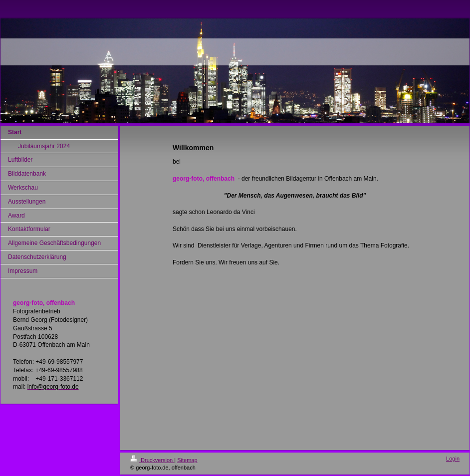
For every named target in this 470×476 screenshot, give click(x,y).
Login (453, 459)
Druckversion (152, 460)
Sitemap (187, 460)
